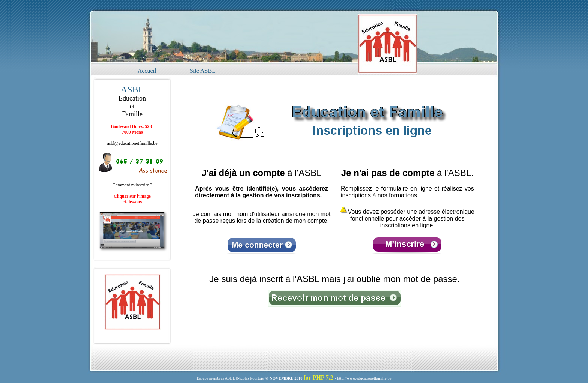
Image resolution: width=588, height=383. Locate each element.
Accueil (147, 71)
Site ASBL (203, 71)
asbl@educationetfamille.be (132, 143)
